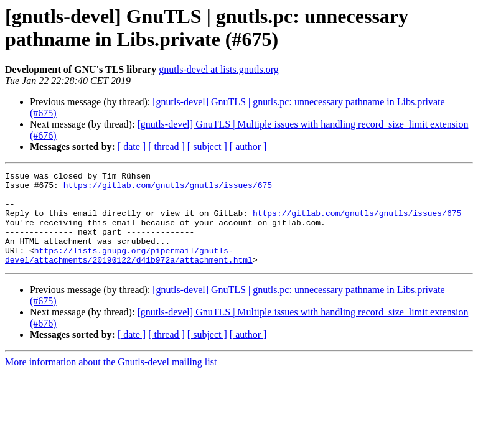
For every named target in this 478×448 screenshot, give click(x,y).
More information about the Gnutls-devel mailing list (111, 380)
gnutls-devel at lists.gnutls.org (219, 69)
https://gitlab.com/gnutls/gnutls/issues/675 (168, 189)
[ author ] (248, 147)
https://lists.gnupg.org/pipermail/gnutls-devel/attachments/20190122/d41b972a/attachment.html (129, 273)
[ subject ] (207, 147)
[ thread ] (166, 147)
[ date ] (132, 147)
